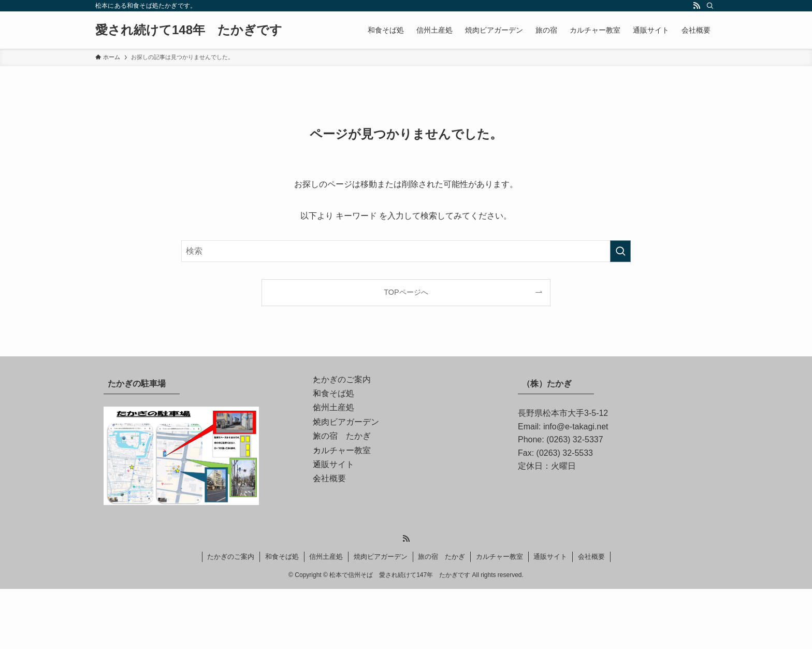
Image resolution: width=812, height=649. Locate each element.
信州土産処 (344, 433)
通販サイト (344, 532)
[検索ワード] (406, 251)
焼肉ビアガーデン (356, 458)
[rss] (697, 6)
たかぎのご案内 (352, 385)
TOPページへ (406, 292)
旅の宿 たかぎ (352, 482)
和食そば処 (344, 409)
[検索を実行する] (620, 251)
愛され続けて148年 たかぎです (189, 30)
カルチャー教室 (352, 507)
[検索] (710, 6)
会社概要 (340, 556)
